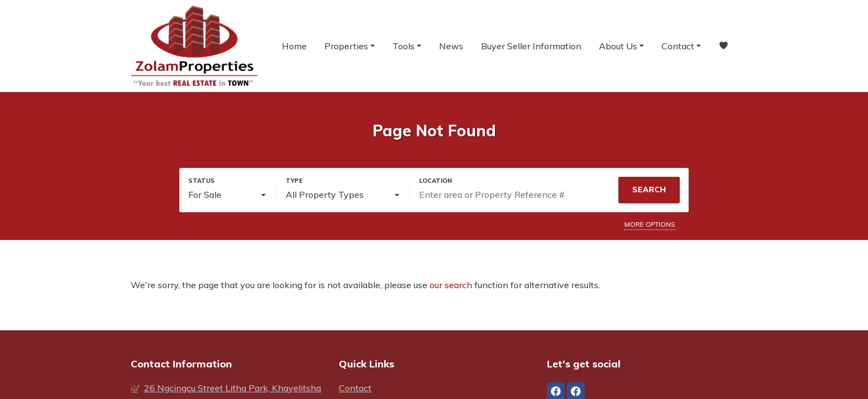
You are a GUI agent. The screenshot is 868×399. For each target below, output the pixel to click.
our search (451, 285)
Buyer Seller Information (531, 46)
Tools (407, 45)
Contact (681, 45)
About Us (621, 45)
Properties (350, 45)
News (451, 46)
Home (294, 46)
